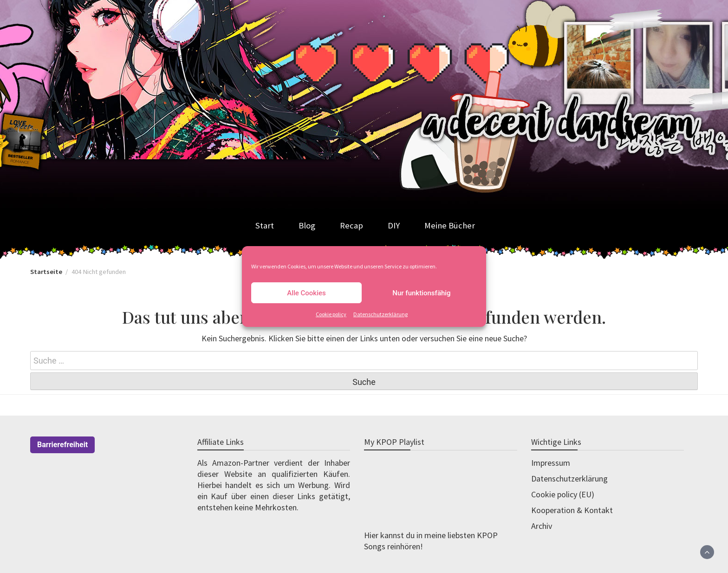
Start (265, 225)
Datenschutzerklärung (380, 314)
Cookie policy (331, 314)
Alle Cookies (306, 293)
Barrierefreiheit (62, 445)
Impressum (551, 463)
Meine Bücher (450, 225)
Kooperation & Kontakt (572, 510)
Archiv (542, 526)
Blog (307, 225)
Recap (351, 225)
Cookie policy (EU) (563, 494)
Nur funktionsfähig (421, 293)
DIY (394, 225)
